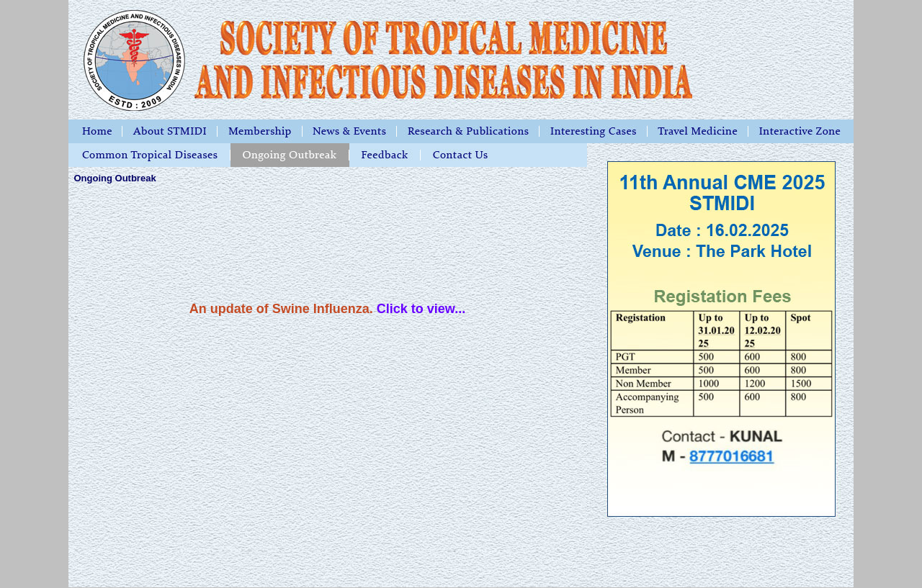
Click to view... (421, 309)
